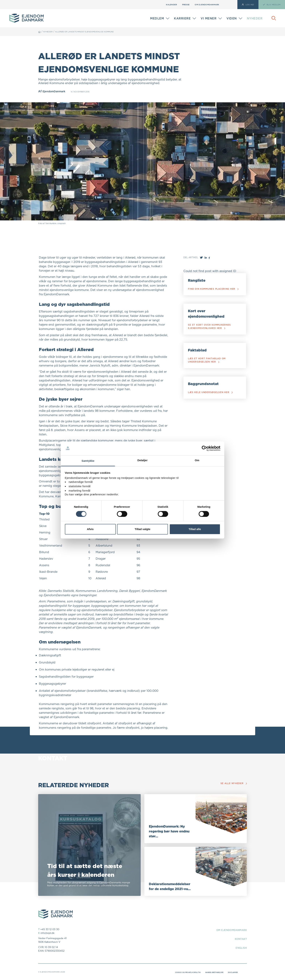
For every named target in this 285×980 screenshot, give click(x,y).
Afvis (90, 529)
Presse (186, 5)
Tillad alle (195, 529)
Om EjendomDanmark (207, 5)
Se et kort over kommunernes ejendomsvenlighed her (211, 332)
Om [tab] (197, 460)
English (240, 948)
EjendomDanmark (56, 91)
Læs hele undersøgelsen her (212, 401)
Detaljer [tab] (142, 460)
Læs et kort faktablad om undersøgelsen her (208, 367)
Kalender (171, 5)
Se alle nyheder (232, 783)
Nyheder (255, 18)
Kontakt (239, 939)
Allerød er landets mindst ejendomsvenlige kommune (92, 32)
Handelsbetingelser (210, 972)
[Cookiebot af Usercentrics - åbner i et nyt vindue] (204, 448)
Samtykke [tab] (88, 461)
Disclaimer (232, 972)
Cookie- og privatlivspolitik (177, 972)
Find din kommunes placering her (214, 291)
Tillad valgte (142, 529)
